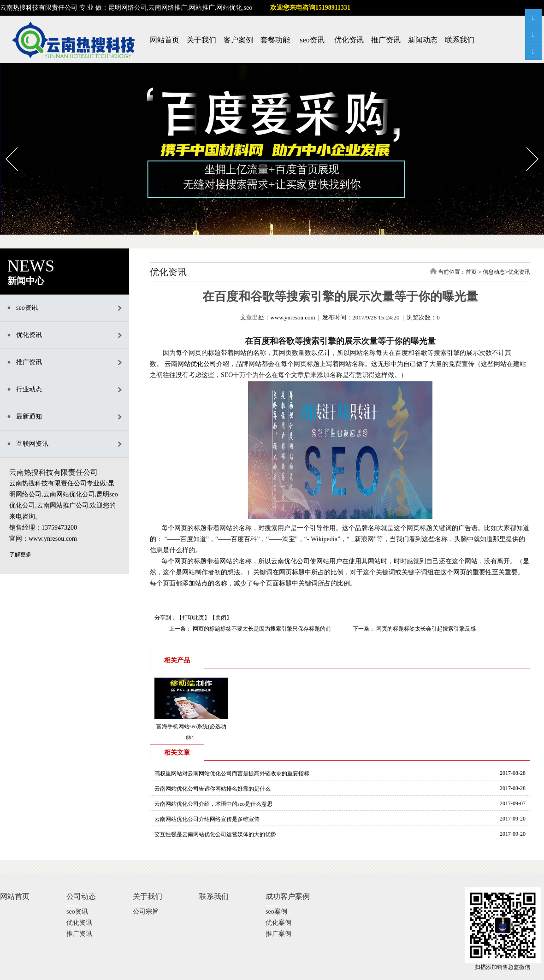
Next (527, 144)
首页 (471, 272)
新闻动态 (423, 40)
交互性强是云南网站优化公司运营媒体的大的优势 (215, 834)
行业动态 (29, 389)
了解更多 (20, 555)
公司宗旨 (146, 912)
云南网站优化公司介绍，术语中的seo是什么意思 (213, 804)
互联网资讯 (32, 444)
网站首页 (165, 40)
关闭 (221, 618)
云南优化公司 (290, 561)
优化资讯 (349, 40)
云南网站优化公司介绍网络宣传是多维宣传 (207, 819)
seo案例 (276, 912)
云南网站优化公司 (190, 364)
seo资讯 (312, 40)
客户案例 (238, 40)
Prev (6, 144)
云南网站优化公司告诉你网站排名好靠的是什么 (213, 789)
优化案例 (278, 923)
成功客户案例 (288, 896)
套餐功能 (275, 40)
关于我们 (201, 40)
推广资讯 (386, 40)
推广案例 (278, 934)
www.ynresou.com (293, 317)
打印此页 (193, 618)
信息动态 (494, 272)
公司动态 (81, 896)
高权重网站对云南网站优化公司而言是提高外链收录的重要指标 (232, 773)
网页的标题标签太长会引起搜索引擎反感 (425, 629)
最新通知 (29, 416)
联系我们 (460, 40)
